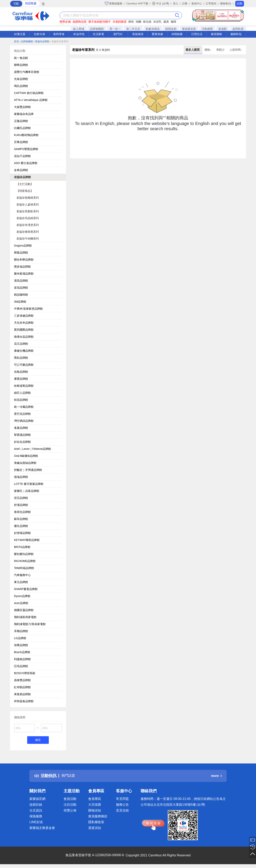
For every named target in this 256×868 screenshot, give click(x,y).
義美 (166, 22)
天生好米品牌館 (24, 323)
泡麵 (138, 22)
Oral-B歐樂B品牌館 (26, 456)
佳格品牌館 (21, 372)
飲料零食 (59, 34)
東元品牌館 (21, 582)
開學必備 (65, 22)
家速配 (223, 29)
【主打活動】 (25, 184)
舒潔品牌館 (21, 505)
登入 (176, 4)
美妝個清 (138, 34)
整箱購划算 (189, 29)
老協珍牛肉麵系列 (28, 239)
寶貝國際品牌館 (24, 330)
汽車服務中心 (22, 575)
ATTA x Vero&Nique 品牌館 (31, 100)
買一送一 (115, 29)
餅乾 (131, 22)
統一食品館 (21, 58)
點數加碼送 (153, 29)
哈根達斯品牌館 (24, 386)
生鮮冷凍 (39, 34)
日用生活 (197, 34)
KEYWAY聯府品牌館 (27, 540)
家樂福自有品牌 (24, 114)
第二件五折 (133, 29)
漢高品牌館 (21, 281)
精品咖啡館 (21, 295)
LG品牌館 (20, 638)
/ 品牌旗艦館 (26, 41)
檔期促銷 (171, 29)
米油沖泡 (79, 34)
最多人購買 (193, 50)
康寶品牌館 (21, 379)
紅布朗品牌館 (22, 687)
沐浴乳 (157, 22)
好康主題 (20, 34)
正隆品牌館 (21, 121)
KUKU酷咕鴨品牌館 (26, 135)
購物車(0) (226, 4)
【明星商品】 (25, 191)
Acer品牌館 (21, 603)
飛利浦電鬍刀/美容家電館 (30, 624)
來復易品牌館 (22, 694)
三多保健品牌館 (24, 316)
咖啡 (174, 22)
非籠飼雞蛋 (120, 22)
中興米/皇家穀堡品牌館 (28, 309)
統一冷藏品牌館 (24, 407)
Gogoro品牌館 (23, 246)
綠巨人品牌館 (22, 393)
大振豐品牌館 (22, 107)
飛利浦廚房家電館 (25, 617)
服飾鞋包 (236, 34)
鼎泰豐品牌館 (22, 680)
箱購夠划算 (80, 22)
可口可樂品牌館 (24, 365)
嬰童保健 (157, 34)
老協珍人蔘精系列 (28, 204)
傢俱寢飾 (216, 34)
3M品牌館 (20, 302)
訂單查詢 (211, 4)
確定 (38, 740)
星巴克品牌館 (22, 414)
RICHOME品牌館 (25, 561)
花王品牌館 (21, 344)
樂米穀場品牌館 (24, 274)
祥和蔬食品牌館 (24, 701)
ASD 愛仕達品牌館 (26, 163)
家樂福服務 (113, 3)
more (216, 776)
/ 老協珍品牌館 (41, 41)
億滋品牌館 (21, 477)
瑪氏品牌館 (21, 86)
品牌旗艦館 (97, 29)
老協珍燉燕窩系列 (28, 232)
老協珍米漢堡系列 (28, 225)
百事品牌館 (21, 142)
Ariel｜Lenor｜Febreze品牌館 (32, 449)
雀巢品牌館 (21, 428)
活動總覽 (207, 29)
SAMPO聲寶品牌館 (26, 149)
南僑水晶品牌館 (24, 337)
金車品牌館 (21, 170)
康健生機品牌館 (24, 351)
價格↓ (208, 50)
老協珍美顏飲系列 (28, 211)
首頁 (16, 41)
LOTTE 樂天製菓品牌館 (29, 484)
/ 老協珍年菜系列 (59, 41)
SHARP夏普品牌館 (26, 589)
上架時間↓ (236, 50)
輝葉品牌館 (21, 253)
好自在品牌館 (22, 442)
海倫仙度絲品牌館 (25, 463)
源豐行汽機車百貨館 (27, 72)
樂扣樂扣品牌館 (24, 554)
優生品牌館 (21, 526)
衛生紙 (147, 22)
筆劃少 (221, 50)
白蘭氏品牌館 (22, 128)
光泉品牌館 (21, 79)
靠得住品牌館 (22, 512)
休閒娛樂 (177, 34)
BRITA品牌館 (22, 547)
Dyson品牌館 (22, 596)
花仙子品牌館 (22, 156)
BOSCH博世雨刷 (25, 673)
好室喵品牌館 (22, 533)
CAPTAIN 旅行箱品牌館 (29, 93)
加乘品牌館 (21, 645)
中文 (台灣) (161, 3)
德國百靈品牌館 (24, 610)
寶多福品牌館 (22, 267)
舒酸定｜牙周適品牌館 (28, 470)
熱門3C (118, 34)
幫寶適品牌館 (22, 435)
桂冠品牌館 (21, 400)
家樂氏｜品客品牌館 (27, 491)
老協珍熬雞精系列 (28, 198)
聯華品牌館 (21, 65)
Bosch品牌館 (22, 652)
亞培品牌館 (21, 666)
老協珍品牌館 (22, 177)
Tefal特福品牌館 (24, 568)
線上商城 (79, 29)
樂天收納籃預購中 (100, 22)
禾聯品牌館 (21, 631)
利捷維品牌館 (22, 659)
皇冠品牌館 (21, 288)
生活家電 (98, 34)
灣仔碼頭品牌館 (24, 421)
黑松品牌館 (21, 358)
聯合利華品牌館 (24, 260)
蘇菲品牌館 (21, 519)
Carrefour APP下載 (137, 4)
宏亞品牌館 (21, 498)
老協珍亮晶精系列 (28, 218)
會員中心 (197, 4)
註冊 (185, 4)
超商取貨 (238, 29)
